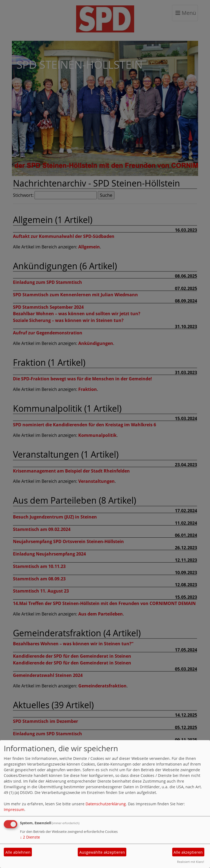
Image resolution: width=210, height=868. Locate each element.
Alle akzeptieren (188, 852)
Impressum (14, 809)
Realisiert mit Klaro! (191, 862)
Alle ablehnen (18, 852)
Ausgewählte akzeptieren (102, 852)
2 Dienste (30, 837)
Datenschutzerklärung (106, 804)
